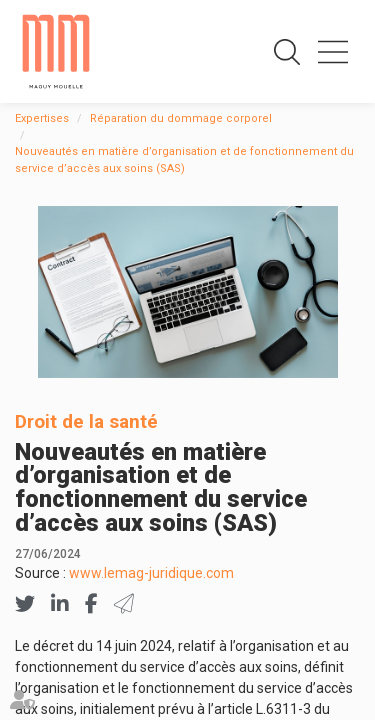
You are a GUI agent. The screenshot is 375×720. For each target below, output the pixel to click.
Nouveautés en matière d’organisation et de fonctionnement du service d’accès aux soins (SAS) (184, 160)
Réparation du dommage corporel (181, 118)
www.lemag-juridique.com (151, 573)
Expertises (42, 118)
